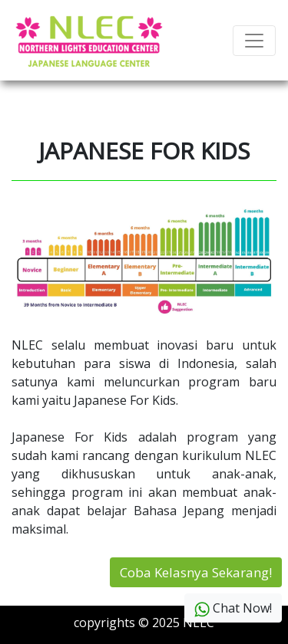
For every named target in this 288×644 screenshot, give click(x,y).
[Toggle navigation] (254, 41)
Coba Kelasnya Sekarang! (196, 572)
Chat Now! (233, 608)
